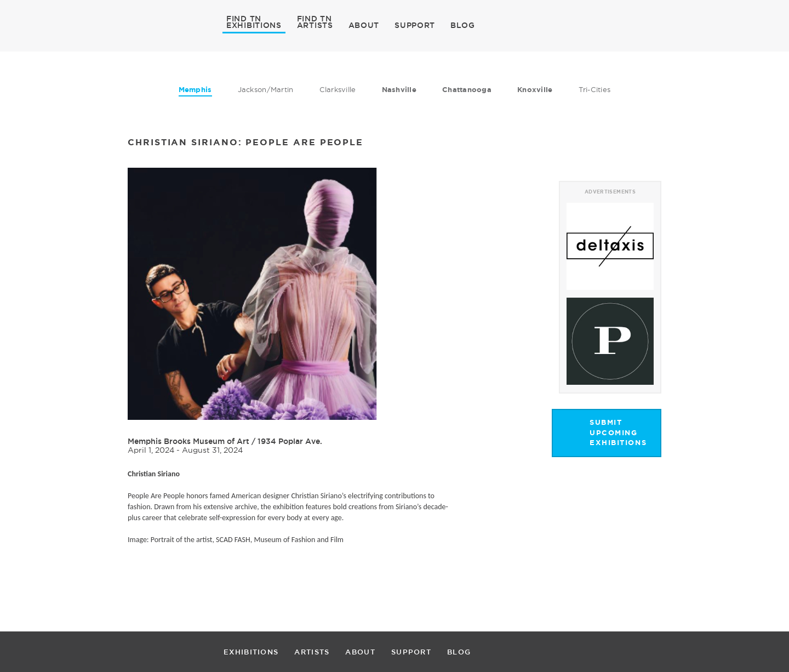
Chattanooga (467, 90)
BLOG (463, 25)
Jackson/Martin (266, 89)
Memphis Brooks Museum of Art (188, 441)
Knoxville (535, 90)
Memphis (195, 90)
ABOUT (364, 25)
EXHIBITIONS (254, 25)
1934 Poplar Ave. (290, 441)
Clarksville (338, 89)
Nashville (399, 90)
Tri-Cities (595, 89)
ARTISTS (315, 25)
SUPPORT (415, 25)
